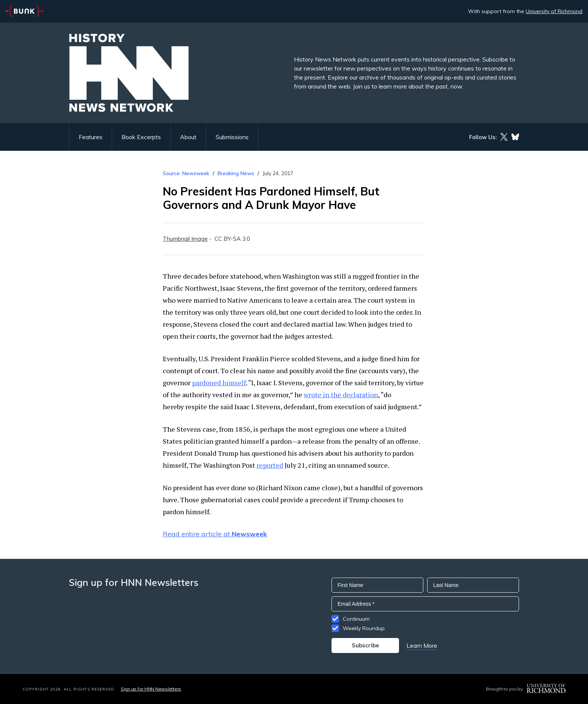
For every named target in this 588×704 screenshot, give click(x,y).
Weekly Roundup (364, 628)
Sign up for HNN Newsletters (151, 689)
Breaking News (236, 173)
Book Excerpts (141, 137)
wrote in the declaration (341, 395)
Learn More (422, 645)
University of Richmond (554, 11)
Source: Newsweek (186, 173)
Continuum (356, 619)
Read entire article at (215, 534)
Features (91, 137)
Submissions (232, 137)
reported (270, 465)
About (188, 137)
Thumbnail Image (185, 239)
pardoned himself (219, 383)
